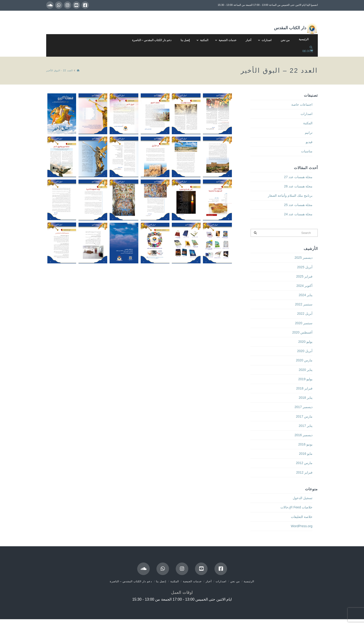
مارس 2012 (304, 463)
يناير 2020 (306, 370)
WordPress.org (302, 526)
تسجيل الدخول (303, 498)
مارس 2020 (304, 360)
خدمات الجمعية (192, 581)
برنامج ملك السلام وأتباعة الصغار (290, 196)
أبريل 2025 (305, 267)
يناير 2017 (306, 426)
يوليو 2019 (305, 379)
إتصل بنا (161, 581)
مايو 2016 (306, 454)
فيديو (309, 142)
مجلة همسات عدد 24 (298, 214)
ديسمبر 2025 (304, 258)
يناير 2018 (306, 398)
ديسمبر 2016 (304, 435)
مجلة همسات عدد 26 (298, 186)
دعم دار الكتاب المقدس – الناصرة (131, 581)
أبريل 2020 (305, 351)
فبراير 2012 (304, 472)
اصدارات (307, 114)
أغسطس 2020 (302, 332)
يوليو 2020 (305, 342)
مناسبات (307, 151)
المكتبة (308, 123)
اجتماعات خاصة (302, 105)
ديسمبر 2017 (304, 407)
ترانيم (309, 133)
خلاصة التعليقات (302, 517)
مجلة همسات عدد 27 (298, 177)
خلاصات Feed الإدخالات (296, 507)
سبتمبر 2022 (304, 304)
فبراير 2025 (304, 276)
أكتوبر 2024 (304, 286)
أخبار (209, 581)
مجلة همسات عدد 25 (298, 205)
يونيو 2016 (305, 444)
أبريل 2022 (305, 314)
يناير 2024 (306, 295)
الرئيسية (249, 581)
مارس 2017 (304, 416)
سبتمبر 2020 (304, 323)
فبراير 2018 (304, 388)
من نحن (235, 581)
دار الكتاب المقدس (296, 28)
